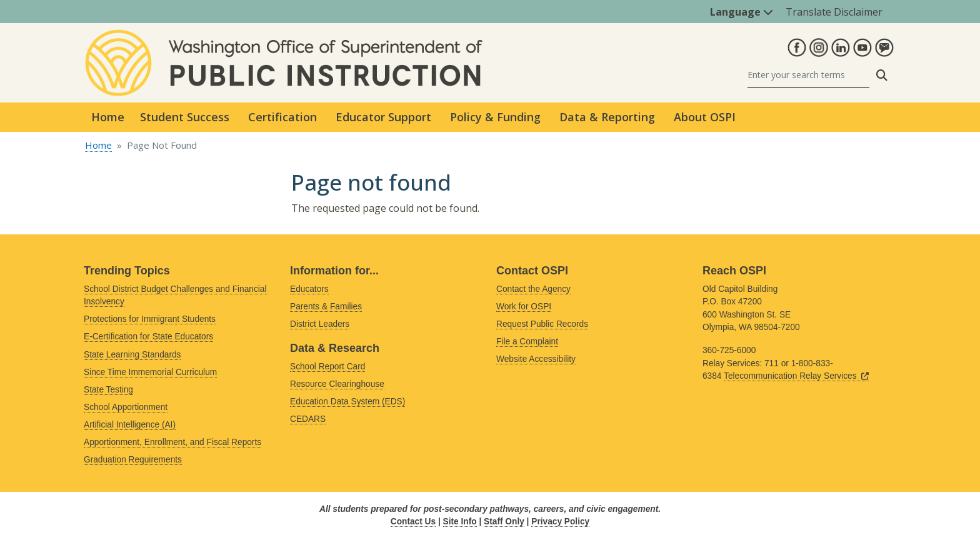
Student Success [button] (185, 117)
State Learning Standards (132, 355)
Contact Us (413, 522)
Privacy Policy (560, 522)
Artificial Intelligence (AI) (130, 425)
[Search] (808, 75)
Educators (309, 289)
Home (108, 117)
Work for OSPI (524, 307)
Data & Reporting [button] (607, 117)
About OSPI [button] (705, 117)
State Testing (108, 390)
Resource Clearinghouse (337, 384)
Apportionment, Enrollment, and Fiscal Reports (172, 442)
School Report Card (327, 367)
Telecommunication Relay (796, 376)
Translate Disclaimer (834, 12)
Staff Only (504, 522)
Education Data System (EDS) (347, 402)
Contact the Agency (533, 289)
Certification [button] (282, 117)
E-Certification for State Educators (148, 337)
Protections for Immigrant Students (150, 319)
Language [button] (742, 12)
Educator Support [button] (383, 117)
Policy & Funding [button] (495, 117)
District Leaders (320, 324)
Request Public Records (542, 324)
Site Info (460, 522)
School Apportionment (126, 407)
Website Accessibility (536, 359)
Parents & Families (326, 307)
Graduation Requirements (133, 460)
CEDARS (308, 419)
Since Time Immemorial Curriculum (150, 372)
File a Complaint (527, 342)
